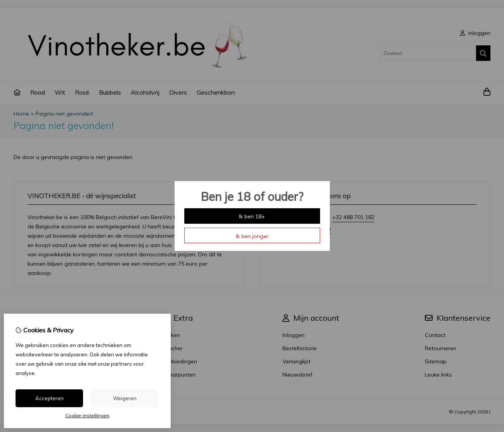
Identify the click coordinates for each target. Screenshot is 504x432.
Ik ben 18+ (252, 216)
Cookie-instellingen (87, 416)
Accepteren (49, 398)
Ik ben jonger (252, 236)
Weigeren (125, 398)
